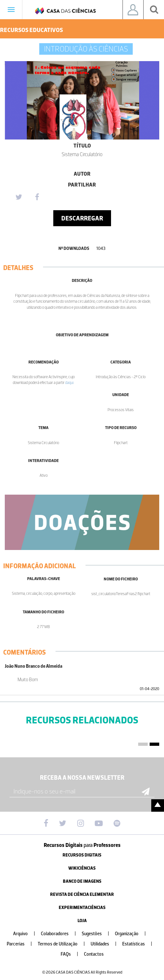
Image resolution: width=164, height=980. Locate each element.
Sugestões (98, 934)
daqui (69, 382)
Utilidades (106, 944)
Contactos (94, 954)
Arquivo (27, 934)
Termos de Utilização (64, 944)
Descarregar (82, 218)
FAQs (72, 954)
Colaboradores (61, 934)
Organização (133, 934)
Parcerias (22, 944)
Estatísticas (140, 944)
